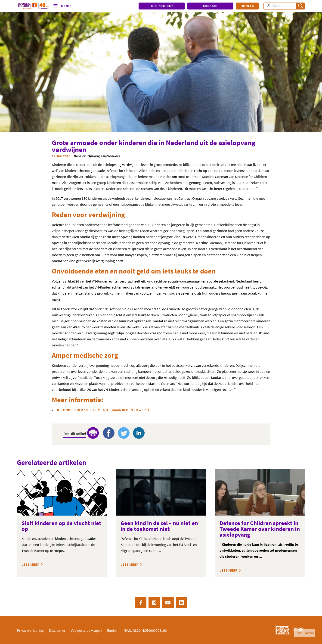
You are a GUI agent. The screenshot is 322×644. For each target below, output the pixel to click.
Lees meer (30, 564)
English (113, 630)
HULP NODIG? (162, 6)
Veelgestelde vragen (86, 630)
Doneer (247, 6)
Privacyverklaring (30, 630)
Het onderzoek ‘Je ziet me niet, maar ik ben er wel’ (101, 410)
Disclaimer (57, 630)
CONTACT (210, 6)
